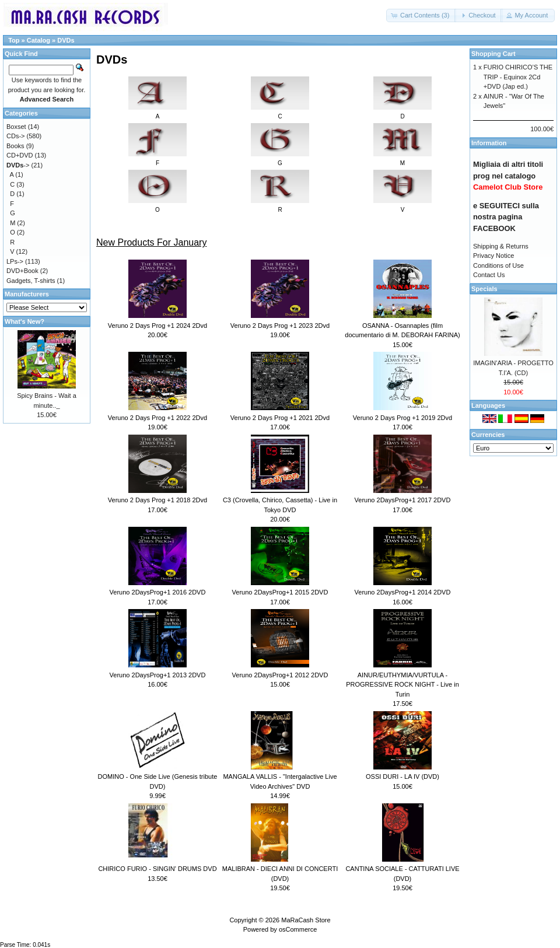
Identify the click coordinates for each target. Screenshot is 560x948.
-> (18, 165)
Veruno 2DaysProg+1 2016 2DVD (158, 592)
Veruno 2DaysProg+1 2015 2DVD (280, 592)
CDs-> (15, 136)
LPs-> (15, 261)
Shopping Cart (494, 54)
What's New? (24, 321)
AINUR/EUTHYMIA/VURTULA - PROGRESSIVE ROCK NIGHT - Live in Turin (402, 685)
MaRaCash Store (306, 920)
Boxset (16, 127)
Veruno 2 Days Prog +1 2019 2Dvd (402, 418)
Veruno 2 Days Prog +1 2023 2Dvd (280, 326)
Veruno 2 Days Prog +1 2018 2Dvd (157, 500)
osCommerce (298, 929)
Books (15, 146)
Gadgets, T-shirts (31, 281)
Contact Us (489, 275)
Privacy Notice (494, 256)
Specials (484, 289)
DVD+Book (22, 271)
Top (14, 40)
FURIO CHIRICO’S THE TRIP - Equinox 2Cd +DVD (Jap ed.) (518, 77)
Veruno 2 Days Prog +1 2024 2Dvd (157, 326)
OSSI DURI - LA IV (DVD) (402, 776)
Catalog (38, 40)
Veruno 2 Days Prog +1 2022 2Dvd (157, 418)
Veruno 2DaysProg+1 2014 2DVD (403, 592)
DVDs (66, 40)
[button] (421, 15)
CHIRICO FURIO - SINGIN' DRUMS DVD (157, 869)
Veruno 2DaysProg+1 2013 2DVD (158, 675)
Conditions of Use (498, 265)
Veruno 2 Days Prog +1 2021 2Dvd (280, 418)
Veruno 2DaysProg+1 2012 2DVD (280, 675)
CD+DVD (20, 155)
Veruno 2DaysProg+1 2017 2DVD (403, 500)
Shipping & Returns (501, 246)
